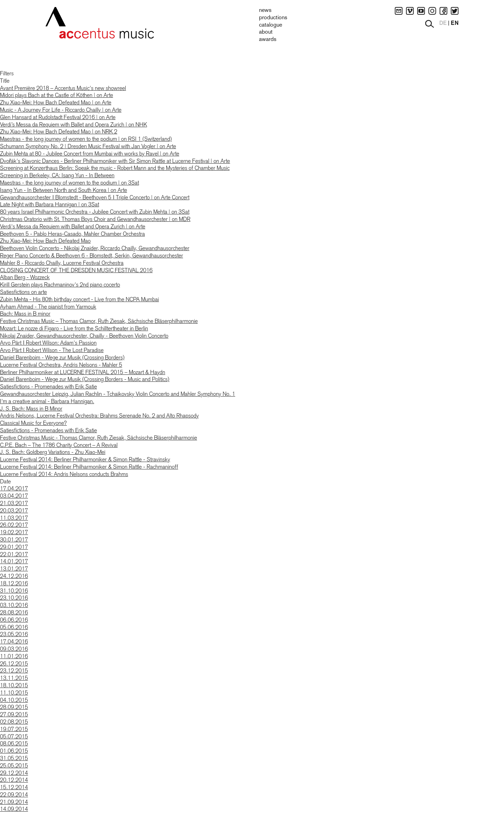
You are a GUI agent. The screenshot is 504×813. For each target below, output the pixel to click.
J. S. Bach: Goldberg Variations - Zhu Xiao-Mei (53, 452)
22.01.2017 (14, 554)
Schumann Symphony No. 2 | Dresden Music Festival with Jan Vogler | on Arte (88, 146)
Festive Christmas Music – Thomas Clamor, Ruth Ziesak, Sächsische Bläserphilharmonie (99, 321)
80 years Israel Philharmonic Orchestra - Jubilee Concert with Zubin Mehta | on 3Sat (95, 212)
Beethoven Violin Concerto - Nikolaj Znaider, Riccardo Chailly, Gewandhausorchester (95, 248)
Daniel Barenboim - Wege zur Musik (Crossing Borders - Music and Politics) (85, 379)
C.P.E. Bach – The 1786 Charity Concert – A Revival (59, 445)
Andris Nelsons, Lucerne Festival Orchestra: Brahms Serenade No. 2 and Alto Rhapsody (99, 416)
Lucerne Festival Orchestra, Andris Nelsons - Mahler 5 (61, 365)
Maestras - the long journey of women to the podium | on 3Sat (69, 183)
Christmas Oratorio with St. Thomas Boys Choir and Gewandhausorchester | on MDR (95, 219)
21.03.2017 (14, 503)
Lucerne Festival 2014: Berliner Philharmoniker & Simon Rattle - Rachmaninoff (89, 467)
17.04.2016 (14, 642)
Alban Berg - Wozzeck (25, 277)
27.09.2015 (14, 714)
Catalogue (271, 25)
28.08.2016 (14, 612)
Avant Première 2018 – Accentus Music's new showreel (63, 88)
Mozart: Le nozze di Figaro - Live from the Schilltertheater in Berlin (74, 328)
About (266, 32)
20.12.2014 (14, 780)
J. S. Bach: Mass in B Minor (31, 409)
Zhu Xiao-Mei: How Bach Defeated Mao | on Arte (56, 102)
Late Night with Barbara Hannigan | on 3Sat (50, 204)
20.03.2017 (14, 511)
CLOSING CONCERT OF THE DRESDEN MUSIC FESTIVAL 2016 (76, 270)
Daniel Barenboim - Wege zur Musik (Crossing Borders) (62, 357)
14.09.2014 (14, 809)
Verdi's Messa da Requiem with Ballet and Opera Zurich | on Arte (73, 226)
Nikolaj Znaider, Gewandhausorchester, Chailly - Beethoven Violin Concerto (84, 336)
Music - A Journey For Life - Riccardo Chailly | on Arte (61, 110)
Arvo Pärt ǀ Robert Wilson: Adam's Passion (48, 343)
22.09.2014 (14, 795)
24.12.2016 (14, 576)
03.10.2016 (14, 605)
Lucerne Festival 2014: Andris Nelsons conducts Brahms (64, 474)
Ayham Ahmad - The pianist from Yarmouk (48, 307)
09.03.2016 (14, 649)
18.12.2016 (14, 583)
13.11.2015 (14, 678)
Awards (268, 40)
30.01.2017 (14, 540)
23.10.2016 (14, 598)
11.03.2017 (14, 518)
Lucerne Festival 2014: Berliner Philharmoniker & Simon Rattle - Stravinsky (85, 459)
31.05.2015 (14, 758)
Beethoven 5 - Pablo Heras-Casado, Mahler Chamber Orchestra (72, 234)
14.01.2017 (14, 561)
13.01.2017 (14, 569)
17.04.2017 (14, 488)
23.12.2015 (14, 671)
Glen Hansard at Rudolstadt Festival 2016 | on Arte (58, 117)
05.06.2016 (14, 627)
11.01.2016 (14, 656)
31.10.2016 (14, 591)
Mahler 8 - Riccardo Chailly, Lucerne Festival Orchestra (62, 263)
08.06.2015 (14, 743)
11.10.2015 (14, 693)
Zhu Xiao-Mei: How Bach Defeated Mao (45, 241)
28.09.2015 (14, 707)
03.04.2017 (14, 496)
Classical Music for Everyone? (33, 423)
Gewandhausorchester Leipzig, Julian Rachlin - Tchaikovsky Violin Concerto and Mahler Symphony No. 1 (118, 394)
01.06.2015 (14, 751)
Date (5, 481)
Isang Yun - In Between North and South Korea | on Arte (64, 190)
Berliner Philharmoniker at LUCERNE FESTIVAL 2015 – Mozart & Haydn (83, 372)
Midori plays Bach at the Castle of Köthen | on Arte (57, 95)
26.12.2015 (14, 664)
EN (455, 23)
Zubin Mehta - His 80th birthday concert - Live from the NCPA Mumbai (79, 299)
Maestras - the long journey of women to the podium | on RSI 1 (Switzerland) (86, 139)
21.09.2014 (14, 802)
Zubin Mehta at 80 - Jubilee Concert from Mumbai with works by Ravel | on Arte (90, 154)
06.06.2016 (14, 620)
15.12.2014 (14, 787)
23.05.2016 (14, 634)
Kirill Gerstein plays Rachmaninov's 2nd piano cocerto (60, 285)
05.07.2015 (14, 736)
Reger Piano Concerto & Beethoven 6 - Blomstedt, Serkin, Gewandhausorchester (92, 256)
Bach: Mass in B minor (25, 314)
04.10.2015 (14, 700)
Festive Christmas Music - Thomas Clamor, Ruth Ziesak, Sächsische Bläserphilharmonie (99, 438)
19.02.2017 (14, 532)
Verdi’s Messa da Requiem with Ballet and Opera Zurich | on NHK (73, 125)
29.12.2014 (14, 773)
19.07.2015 (14, 729)
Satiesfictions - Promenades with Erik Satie (48, 387)
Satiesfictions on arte (23, 292)
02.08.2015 (14, 722)
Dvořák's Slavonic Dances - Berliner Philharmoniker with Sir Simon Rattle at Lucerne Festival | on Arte (115, 161)
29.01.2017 (14, 547)
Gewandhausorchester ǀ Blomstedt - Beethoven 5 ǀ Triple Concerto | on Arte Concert (95, 197)
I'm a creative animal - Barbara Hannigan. (47, 401)
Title (5, 81)
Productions (273, 18)
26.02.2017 (14, 525)
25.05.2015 (14, 766)
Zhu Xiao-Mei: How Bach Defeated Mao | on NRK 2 (59, 132)
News (265, 11)
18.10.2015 (14, 685)
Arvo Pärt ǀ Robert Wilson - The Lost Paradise (52, 350)
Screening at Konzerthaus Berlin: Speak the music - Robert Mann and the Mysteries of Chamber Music (115, 168)
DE (443, 23)
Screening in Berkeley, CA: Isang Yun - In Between (57, 175)
